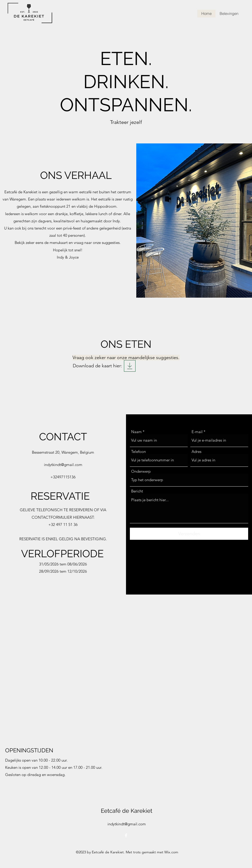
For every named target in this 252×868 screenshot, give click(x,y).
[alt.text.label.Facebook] (126, 835)
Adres (196, 451)
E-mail (197, 432)
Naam (136, 432)
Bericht (137, 491)
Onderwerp (141, 471)
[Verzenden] (189, 534)
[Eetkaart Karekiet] (130, 366)
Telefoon (138, 451)
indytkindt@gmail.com (63, 465)
